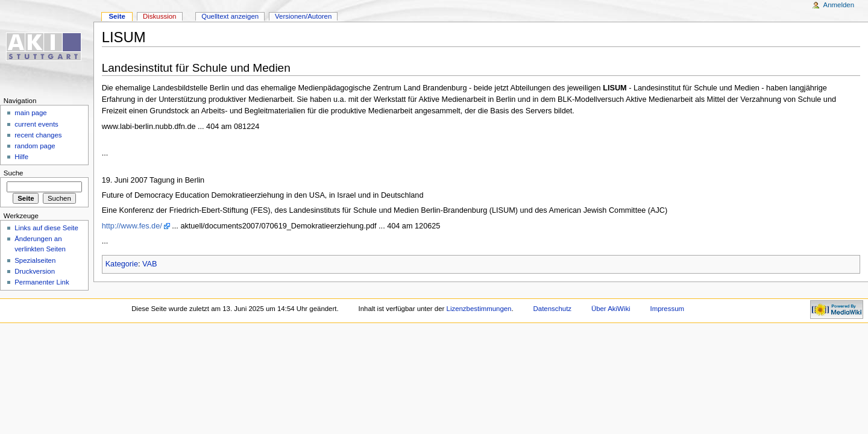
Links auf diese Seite (46, 228)
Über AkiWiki (611, 309)
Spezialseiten (35, 260)
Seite (117, 16)
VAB (149, 264)
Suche (14, 173)
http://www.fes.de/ (132, 226)
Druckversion (35, 271)
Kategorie (122, 264)
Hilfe (21, 157)
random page (35, 146)
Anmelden (839, 5)
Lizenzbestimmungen (479, 309)
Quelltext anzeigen (230, 16)
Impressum (668, 309)
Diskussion (159, 16)
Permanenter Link (42, 282)
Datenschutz (553, 309)
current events (36, 124)
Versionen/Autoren (303, 16)
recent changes (38, 135)
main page (31, 113)
